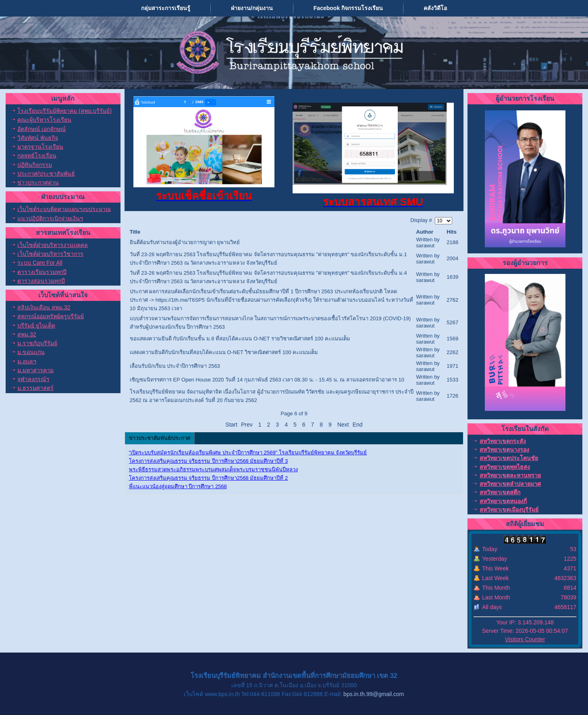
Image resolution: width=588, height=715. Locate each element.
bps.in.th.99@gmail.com (374, 694)
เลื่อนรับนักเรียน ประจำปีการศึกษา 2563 (175, 366)
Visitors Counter (525, 639)
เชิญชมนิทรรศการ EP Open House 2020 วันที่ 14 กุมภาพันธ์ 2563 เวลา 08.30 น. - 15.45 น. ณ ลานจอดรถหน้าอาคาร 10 (267, 380)
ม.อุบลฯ (27, 361)
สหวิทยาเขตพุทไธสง (505, 467)
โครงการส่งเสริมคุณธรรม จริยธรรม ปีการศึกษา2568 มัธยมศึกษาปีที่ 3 (209, 461)
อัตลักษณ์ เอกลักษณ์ (42, 129)
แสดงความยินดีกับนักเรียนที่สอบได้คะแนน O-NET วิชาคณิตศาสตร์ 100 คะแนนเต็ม (224, 352)
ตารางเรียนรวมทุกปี (42, 272)
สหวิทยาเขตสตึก (500, 492)
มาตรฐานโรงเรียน (40, 147)
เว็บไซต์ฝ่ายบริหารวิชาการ (50, 254)
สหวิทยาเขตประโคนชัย (509, 458)
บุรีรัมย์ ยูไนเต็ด (36, 325)
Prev (247, 425)
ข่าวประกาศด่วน (38, 182)
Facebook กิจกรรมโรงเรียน (348, 8)
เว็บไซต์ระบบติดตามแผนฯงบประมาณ (64, 209)
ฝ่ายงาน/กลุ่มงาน (252, 8)
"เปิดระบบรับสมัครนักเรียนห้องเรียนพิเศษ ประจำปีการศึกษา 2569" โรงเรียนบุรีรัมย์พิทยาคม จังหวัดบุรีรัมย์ (248, 453)
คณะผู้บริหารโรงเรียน (44, 120)
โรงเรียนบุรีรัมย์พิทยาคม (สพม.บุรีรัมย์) (64, 111)
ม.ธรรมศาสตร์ (35, 388)
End (358, 425)
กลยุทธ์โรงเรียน (37, 155)
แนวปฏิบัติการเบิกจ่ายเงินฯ (50, 218)
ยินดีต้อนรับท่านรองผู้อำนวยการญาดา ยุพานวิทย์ (185, 242)
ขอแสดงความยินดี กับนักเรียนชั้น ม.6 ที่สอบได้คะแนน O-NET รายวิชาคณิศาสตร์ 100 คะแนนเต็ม (240, 339)
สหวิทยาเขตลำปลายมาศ (510, 484)
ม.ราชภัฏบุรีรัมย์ (37, 343)
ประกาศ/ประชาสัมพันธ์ (46, 174)
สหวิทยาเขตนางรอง (504, 450)
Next (343, 425)
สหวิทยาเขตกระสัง (503, 441)
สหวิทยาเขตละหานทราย (510, 475)
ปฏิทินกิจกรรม (35, 165)
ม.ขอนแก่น (31, 352)
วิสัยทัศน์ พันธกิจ (38, 138)
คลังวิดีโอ (435, 8)
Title (135, 232)
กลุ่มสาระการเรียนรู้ (166, 8)
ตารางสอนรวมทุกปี (41, 281)
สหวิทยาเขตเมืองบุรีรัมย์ (509, 510)
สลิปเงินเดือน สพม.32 (44, 307)
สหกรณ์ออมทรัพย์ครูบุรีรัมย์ (51, 316)
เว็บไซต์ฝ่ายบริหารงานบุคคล (53, 245)
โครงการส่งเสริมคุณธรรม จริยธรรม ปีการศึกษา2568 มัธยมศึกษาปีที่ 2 (209, 478)
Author (425, 232)
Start (231, 425)
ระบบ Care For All (40, 263)
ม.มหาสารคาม (35, 370)
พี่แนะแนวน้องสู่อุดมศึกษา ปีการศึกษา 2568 (178, 486)
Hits (452, 232)
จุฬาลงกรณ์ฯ (33, 379)
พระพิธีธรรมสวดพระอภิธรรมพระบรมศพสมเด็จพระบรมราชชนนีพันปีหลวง (213, 469)
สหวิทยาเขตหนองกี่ (503, 501)
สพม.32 (27, 334)
